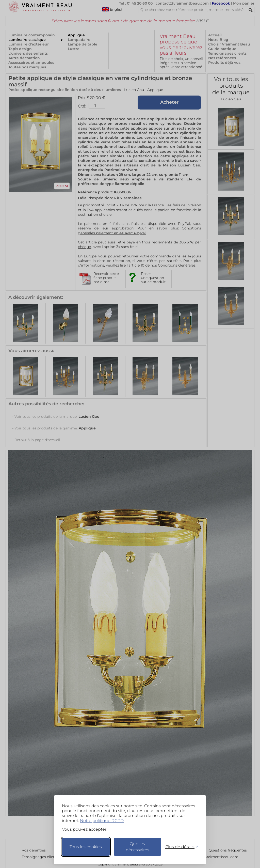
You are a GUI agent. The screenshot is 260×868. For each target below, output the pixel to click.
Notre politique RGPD (102, 821)
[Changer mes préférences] (179, 847)
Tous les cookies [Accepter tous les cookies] (86, 847)
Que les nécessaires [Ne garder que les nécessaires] (137, 847)
